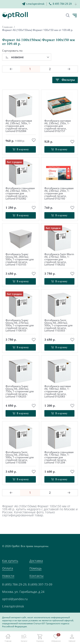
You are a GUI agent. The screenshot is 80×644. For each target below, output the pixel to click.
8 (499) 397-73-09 (40, 584)
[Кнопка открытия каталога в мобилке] (75, 15)
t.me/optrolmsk (13, 606)
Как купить (10, 561)
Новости (8, 576)
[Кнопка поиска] (68, 15)
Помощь (36, 568)
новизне (17, 57)
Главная (7, 27)
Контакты (36, 576)
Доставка (36, 561)
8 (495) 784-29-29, (15, 584)
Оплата (8, 568)
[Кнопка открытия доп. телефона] (76, 4)
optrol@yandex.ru (15, 599)
